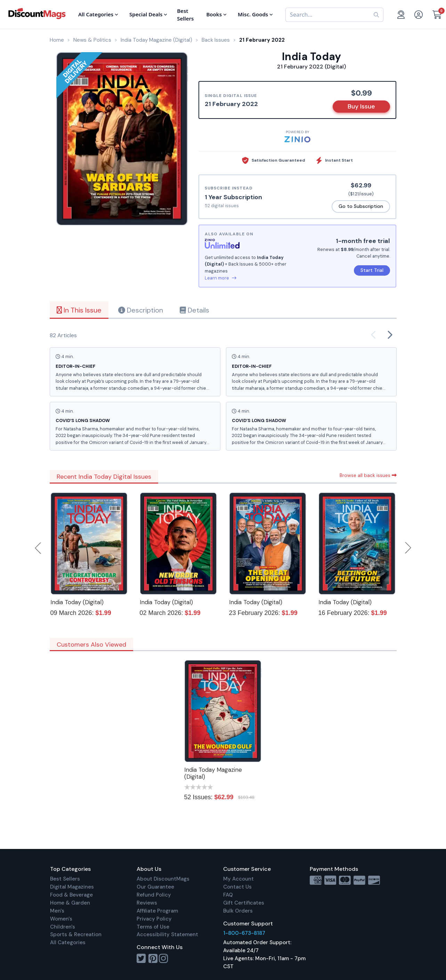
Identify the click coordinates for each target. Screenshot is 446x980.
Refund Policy (154, 895)
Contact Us (237, 887)
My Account (238, 879)
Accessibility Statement (167, 934)
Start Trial (372, 270)
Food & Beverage (71, 895)
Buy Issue (361, 106)
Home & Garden (70, 903)
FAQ (228, 895)
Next (408, 548)
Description (141, 310)
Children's (63, 927)
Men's (57, 911)
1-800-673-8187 (244, 933)
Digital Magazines (72, 887)
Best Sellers (65, 879)
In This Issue (79, 310)
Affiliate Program (157, 911)
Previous (39, 548)
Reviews (147, 903)
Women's (61, 919)
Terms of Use (153, 927)
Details (194, 310)
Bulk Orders (238, 911)
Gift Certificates (244, 903)
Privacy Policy (154, 919)
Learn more (221, 278)
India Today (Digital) (77, 602)
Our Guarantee (155, 887)
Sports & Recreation (76, 934)
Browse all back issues (368, 475)
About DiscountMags (163, 879)
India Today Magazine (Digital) (213, 773)
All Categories (68, 942)
